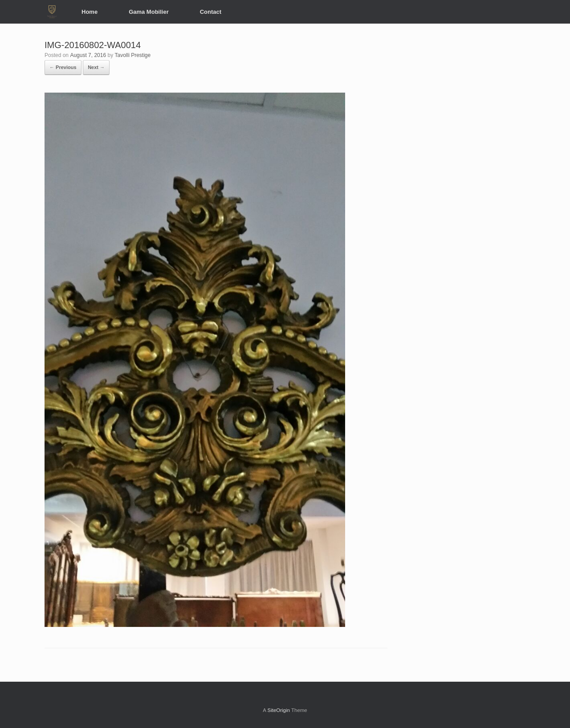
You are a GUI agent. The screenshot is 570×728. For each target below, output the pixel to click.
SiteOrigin (279, 710)
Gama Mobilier (149, 12)
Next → (96, 67)
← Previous (63, 67)
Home (90, 12)
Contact (211, 12)
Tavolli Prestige (132, 55)
